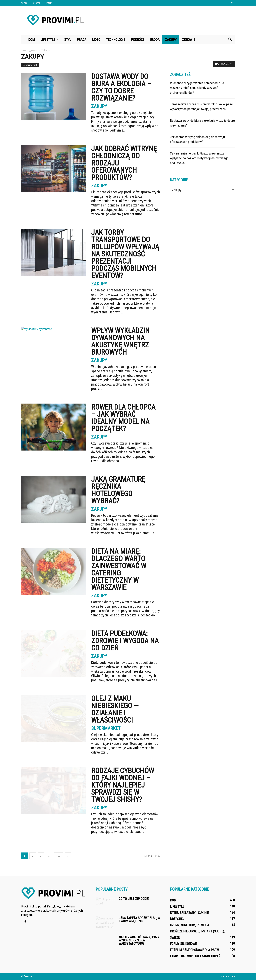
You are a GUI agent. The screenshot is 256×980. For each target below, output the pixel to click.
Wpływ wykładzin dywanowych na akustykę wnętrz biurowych (120, 341)
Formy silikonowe (183, 944)
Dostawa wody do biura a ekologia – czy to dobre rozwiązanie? (121, 87)
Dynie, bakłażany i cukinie (189, 913)
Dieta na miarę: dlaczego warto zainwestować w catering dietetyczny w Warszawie (119, 569)
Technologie (116, 40)
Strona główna (29, 50)
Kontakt (48, 3)
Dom (31, 40)
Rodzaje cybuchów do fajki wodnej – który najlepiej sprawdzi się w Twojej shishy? (123, 785)
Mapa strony (228, 976)
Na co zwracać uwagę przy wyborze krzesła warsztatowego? (139, 940)
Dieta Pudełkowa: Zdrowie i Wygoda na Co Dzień (125, 641)
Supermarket (30, 65)
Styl (68, 40)
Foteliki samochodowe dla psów (194, 950)
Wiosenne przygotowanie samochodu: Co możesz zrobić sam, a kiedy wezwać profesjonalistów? (197, 88)
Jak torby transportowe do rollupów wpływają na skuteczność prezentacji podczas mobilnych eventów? (125, 254)
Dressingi (177, 919)
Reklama (36, 3)
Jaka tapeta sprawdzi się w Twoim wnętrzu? (139, 920)
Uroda (155, 40)
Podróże (138, 40)
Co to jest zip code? (134, 899)
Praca (82, 40)
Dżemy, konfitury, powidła (189, 925)
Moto (96, 40)
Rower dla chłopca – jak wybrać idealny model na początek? (123, 418)
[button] (230, 40)
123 (58, 856)
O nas (24, 3)
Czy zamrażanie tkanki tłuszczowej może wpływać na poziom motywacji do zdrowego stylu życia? (199, 158)
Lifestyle (49, 40)
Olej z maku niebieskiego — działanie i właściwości (115, 709)
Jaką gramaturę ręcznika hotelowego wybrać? (118, 490)
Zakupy (171, 40)
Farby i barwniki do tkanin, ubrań (195, 956)
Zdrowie (189, 40)
